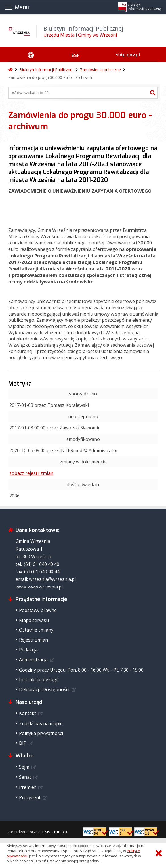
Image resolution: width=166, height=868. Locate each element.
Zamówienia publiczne (100, 70)
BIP (23, 743)
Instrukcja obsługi (38, 679)
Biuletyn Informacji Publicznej (46, 70)
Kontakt (28, 713)
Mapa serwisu (34, 620)
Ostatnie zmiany (36, 630)
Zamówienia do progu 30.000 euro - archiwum (51, 77)
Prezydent (30, 797)
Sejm (24, 767)
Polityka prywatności (41, 733)
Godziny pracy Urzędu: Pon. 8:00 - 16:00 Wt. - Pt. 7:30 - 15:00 (81, 670)
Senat (25, 777)
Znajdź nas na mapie (41, 723)
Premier (28, 787)
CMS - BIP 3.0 (54, 832)
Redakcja (28, 650)
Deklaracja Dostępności (44, 689)
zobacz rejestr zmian (31, 473)
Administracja (33, 660)
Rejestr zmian (33, 640)
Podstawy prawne (38, 610)
